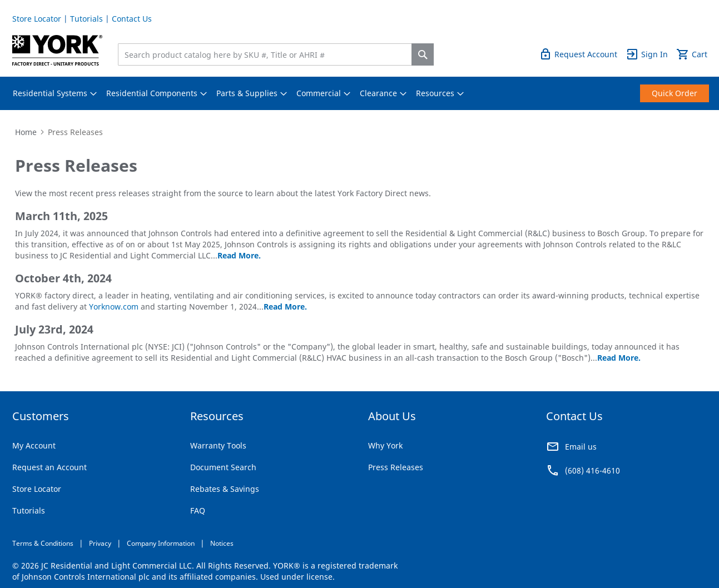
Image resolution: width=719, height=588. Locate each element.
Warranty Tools (218, 445)
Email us (581, 447)
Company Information (161, 543)
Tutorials (86, 19)
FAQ (198, 510)
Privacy (100, 543)
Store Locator (37, 19)
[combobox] (267, 54)
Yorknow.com (114, 307)
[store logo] (58, 50)
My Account (34, 445)
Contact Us (132, 19)
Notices (222, 543)
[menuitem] (50, 93)
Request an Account (49, 467)
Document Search (223, 467)
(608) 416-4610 (592, 470)
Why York (385, 445)
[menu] (360, 93)
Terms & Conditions (43, 543)
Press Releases (396, 467)
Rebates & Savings (225, 489)
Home (26, 132)
